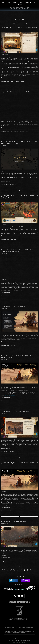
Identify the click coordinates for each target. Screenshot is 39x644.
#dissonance (13, 345)
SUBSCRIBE (19, 5)
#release (22, 81)
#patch (12, 81)
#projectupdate (5, 81)
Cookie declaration (27, 640)
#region (12, 452)
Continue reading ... (6, 78)
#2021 (11, 131)
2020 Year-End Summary (10, 395)
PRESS (35, 2)
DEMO (21, 2)
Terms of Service (18, 640)
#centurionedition (24, 131)
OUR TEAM (28, 2)
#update (17, 81)
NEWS (9, 2)
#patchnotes (13, 184)
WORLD (15, 2)
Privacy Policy (10, 640)
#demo (17, 401)
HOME (4, 2)
